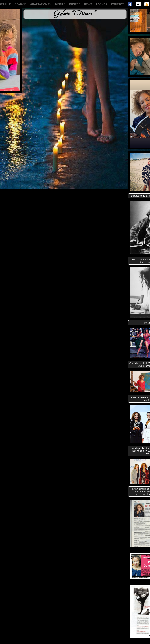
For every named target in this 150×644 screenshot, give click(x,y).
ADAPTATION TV (41, 4)
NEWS (88, 4)
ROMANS (20, 4)
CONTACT (117, 4)
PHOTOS (75, 4)
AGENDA (101, 4)
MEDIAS (60, 4)
